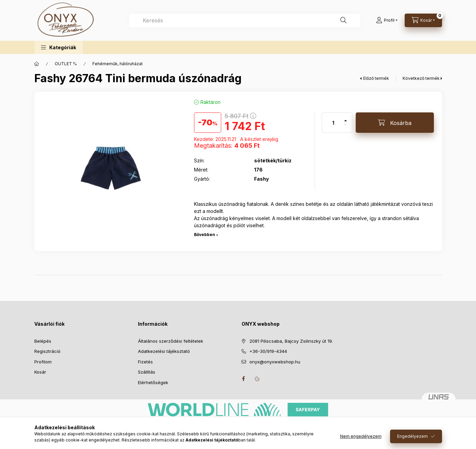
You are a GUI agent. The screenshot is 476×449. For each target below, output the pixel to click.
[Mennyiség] (333, 123)
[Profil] (387, 20)
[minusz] (346, 128)
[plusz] (346, 118)
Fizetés (145, 362)
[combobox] (245, 20)
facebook (244, 379)
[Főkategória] (37, 64)
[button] (59, 47)
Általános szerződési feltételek (171, 341)
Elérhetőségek (153, 382)
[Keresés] (343, 20)
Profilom (43, 362)
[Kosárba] (395, 123)
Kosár (40, 372)
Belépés (43, 341)
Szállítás (147, 372)
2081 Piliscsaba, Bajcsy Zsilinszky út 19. (291, 341)
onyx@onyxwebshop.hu (275, 362)
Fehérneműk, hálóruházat (118, 64)
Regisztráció (47, 351)
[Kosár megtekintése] (423, 20)
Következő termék (421, 78)
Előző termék (376, 78)
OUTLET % (66, 64)
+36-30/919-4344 (268, 351)
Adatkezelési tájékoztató (164, 351)
